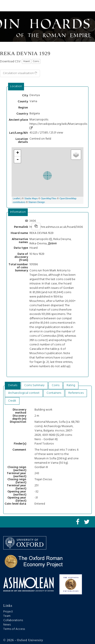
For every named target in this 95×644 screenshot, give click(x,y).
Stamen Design (37, 202)
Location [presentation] (16, 86)
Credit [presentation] (12, 401)
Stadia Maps (31, 198)
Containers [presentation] (54, 393)
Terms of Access (14, 629)
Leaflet (16, 198)
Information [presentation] (18, 212)
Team (7, 616)
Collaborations (13, 620)
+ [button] (18, 153)
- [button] (18, 160)
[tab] (16, 87)
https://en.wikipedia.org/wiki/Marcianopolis (58, 126)
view (60, 133)
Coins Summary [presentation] (34, 385)
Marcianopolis (39, 120)
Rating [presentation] (71, 385)
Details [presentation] (13, 385)
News (7, 625)
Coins (36, 61)
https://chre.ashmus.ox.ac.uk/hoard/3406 (56, 227)
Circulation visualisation (20, 73)
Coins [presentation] (56, 385)
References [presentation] (76, 393)
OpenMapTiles (49, 198)
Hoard (26, 61)
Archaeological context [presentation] (24, 393)
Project (8, 612)
